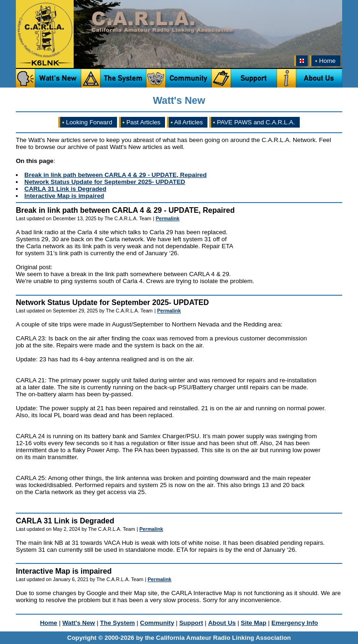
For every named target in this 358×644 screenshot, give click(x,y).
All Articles (187, 122)
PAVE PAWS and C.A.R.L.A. (254, 122)
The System (118, 623)
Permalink (168, 218)
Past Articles (142, 122)
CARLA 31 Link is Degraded (65, 189)
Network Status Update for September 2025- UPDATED (105, 182)
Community (157, 623)
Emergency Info (295, 623)
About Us (222, 623)
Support (191, 623)
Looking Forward (87, 122)
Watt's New (79, 623)
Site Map (254, 623)
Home (324, 61)
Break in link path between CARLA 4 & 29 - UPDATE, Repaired (115, 175)
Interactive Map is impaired (64, 196)
